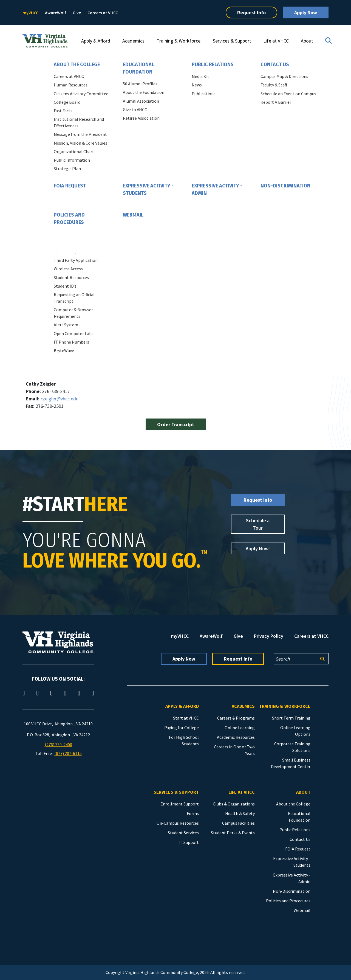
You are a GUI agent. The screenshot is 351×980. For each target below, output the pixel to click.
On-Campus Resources (178, 823)
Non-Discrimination (285, 186)
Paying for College (182, 728)
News (197, 85)
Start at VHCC (186, 718)
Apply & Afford (96, 41)
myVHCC (30, 13)
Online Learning (240, 728)
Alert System (66, 325)
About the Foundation (144, 92)
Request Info (251, 12)
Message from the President (80, 134)
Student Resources (71, 277)
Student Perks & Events (233, 833)
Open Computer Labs (74, 333)
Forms (193, 813)
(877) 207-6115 (68, 753)
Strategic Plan (67, 169)
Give (77, 13)
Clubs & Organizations (234, 804)
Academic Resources (236, 737)
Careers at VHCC (103, 13)
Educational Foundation (138, 68)
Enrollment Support (180, 804)
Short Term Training (291, 718)
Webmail (133, 215)
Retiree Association (141, 118)
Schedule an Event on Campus (288, 94)
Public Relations (213, 64)
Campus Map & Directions (284, 76)
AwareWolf (56, 13)
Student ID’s (65, 286)
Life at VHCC (276, 41)
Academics (133, 41)
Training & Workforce (179, 41)
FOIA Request (70, 186)
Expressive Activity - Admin (217, 189)
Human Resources (71, 85)
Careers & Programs (236, 718)
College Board (67, 102)
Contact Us (275, 64)
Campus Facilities (238, 823)
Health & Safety (240, 813)
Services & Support (232, 41)
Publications (204, 94)
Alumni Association (141, 101)
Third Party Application (76, 260)
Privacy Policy (269, 636)
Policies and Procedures (69, 219)
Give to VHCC (135, 109)
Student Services (183, 833)
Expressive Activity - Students (148, 189)
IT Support (189, 842)
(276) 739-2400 (58, 745)
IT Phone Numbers (71, 342)
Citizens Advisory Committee (81, 94)
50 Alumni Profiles (140, 84)
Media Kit (200, 76)
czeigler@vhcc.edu (60, 399)
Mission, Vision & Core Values (80, 143)
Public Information (72, 160)
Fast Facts (63, 111)
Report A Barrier (276, 102)
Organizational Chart (74, 151)
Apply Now (306, 12)
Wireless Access (68, 269)
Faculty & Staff (274, 85)
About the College (77, 64)
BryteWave (64, 350)
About (307, 41)
